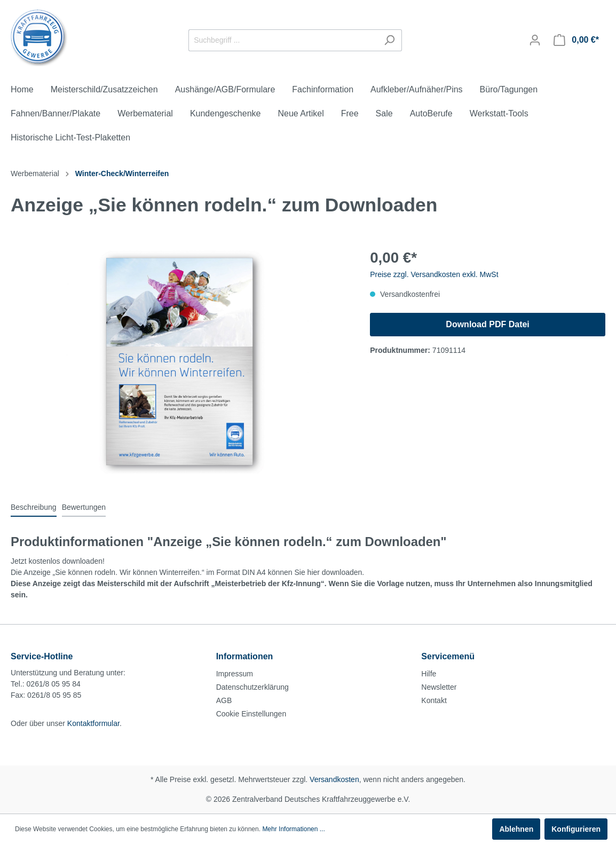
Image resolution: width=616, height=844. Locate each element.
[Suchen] (389, 40)
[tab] (34, 507)
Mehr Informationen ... (293, 829)
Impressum (235, 674)
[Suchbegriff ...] (283, 40)
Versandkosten (334, 779)
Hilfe (429, 674)
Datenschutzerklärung (252, 687)
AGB (224, 700)
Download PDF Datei (487, 324)
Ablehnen (516, 829)
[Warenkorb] (576, 40)
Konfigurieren (576, 829)
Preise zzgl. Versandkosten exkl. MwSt (434, 274)
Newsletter (439, 687)
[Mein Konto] (535, 40)
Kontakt (434, 700)
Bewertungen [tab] (84, 507)
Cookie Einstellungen (251, 714)
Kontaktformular (93, 723)
